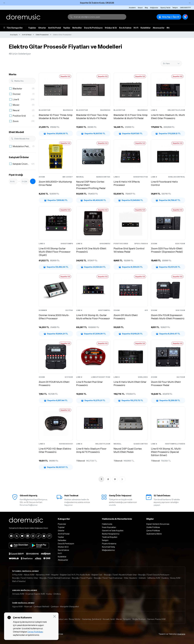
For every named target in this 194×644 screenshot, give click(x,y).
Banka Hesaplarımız (111, 534)
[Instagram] (33, 536)
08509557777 (185, 8)
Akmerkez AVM (43, 575)
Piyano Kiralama (109, 544)
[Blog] (49, 536)
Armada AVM (18, 594)
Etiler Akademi (131, 578)
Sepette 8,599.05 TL (131, 267)
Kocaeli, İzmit (109, 619)
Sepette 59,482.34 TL (56, 267)
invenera (181, 634)
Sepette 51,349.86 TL (131, 200)
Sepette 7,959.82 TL (56, 200)
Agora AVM (17, 606)
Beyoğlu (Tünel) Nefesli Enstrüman (55, 578)
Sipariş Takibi (165, 8)
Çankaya (55, 606)
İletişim (175, 8)
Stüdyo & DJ (111, 28)
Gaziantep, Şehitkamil (92, 619)
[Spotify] (44, 536)
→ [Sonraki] (190, 3)
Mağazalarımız (108, 550)
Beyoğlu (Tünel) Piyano (82, 578)
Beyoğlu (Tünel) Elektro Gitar (25, 578)
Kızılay (49, 594)
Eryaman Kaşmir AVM (35, 594)
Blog (146, 8)
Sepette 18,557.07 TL (56, 467)
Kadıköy (165, 578)
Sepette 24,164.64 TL (93, 267)
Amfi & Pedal (55, 28)
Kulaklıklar (146, 28)
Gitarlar (42, 28)
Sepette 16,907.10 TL (93, 133)
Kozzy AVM (175, 578)
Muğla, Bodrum (139, 619)
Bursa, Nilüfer (75, 619)
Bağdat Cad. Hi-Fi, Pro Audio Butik (75, 575)
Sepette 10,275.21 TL (93, 400)
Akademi (132, 8)
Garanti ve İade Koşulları (113, 531)
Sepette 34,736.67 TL (168, 200)
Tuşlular (32, 28)
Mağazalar (154, 8)
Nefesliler (77, 28)
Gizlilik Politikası (153, 527)
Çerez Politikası (153, 531)
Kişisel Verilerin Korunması (158, 524)
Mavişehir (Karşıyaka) (70, 606)
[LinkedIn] (28, 536)
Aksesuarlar (159, 28)
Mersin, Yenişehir (124, 619)
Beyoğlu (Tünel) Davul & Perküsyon (154, 575)
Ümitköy (57, 594)
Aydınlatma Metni (154, 534)
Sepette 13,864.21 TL (56, 334)
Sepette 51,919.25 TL (131, 334)
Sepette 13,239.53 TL (168, 400)
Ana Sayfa (14, 35)
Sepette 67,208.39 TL (93, 334)
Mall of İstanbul (19, 581)
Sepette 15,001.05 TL (168, 267)
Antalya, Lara (62, 619)
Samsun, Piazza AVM (156, 619)
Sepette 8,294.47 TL (168, 334)
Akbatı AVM (29, 575)
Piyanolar (62, 524)
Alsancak (28, 606)
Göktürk (142, 578)
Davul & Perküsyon (93, 28)
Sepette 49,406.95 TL (93, 200)
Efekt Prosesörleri (42, 35)
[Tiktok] (39, 536)
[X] (17, 536)
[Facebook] (11, 536)
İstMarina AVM (154, 578)
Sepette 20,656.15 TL (56, 133)
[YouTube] (22, 536)
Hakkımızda (107, 524)
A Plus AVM (17, 575)
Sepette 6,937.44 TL (56, 400)
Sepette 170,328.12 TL (168, 133)
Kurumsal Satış (108, 547)
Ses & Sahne (125, 28)
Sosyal (140, 8)
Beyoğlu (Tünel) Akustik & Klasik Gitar (120, 575)
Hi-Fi (136, 28)
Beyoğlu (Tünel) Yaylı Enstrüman (108, 578)
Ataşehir (55, 575)
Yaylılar (67, 28)
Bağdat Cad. (97, 575)
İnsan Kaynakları (109, 527)
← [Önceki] (4, 3)
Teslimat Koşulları (110, 537)
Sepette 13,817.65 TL (131, 133)
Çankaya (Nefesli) (41, 606)
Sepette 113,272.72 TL (131, 400)
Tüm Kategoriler (13, 28)
